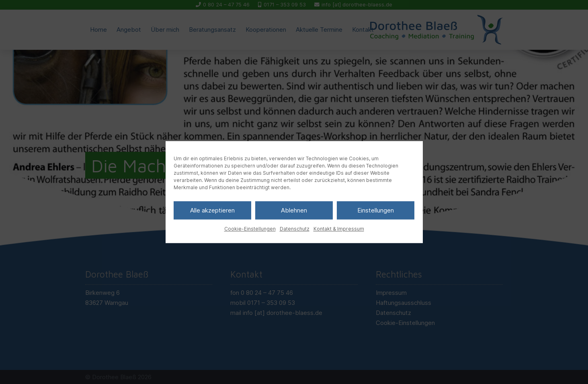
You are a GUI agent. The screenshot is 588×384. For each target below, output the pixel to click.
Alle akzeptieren (212, 210)
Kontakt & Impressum (339, 229)
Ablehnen (294, 210)
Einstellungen (376, 210)
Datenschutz (295, 229)
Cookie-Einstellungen (250, 229)
